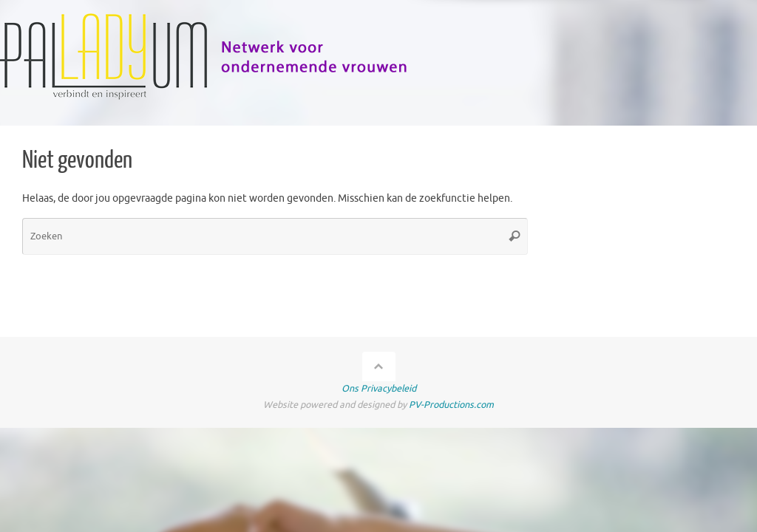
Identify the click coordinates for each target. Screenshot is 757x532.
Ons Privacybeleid (379, 389)
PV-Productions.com (451, 405)
